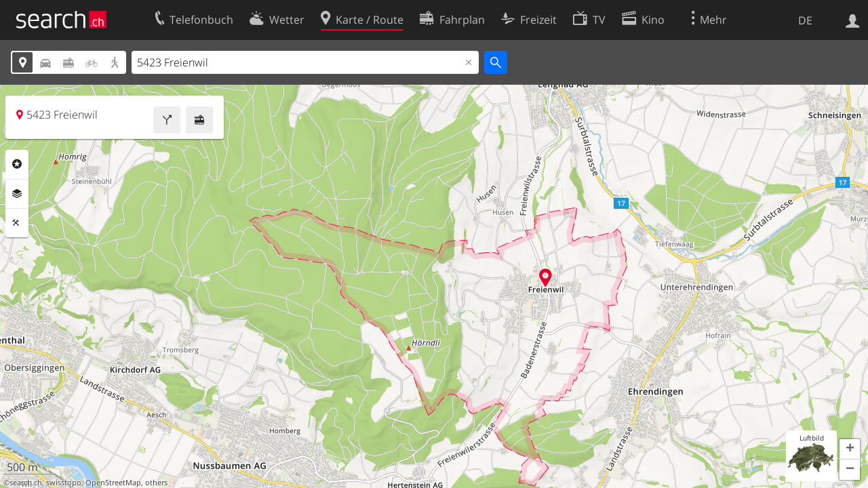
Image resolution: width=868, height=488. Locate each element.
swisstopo (64, 483)
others (156, 483)
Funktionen (17, 223)
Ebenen (17, 194)
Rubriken (17, 164)
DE (805, 20)
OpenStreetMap (113, 483)
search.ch (26, 483)
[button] (850, 449)
